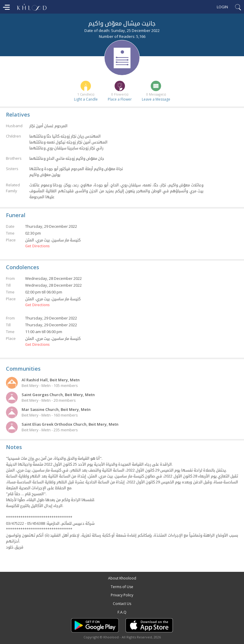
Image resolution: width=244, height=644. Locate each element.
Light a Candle (86, 99)
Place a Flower (120, 99)
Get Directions (37, 246)
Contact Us (122, 604)
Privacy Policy (122, 595)
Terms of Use (122, 587)
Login (222, 7)
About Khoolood (122, 578)
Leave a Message (156, 99)
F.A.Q (122, 612)
